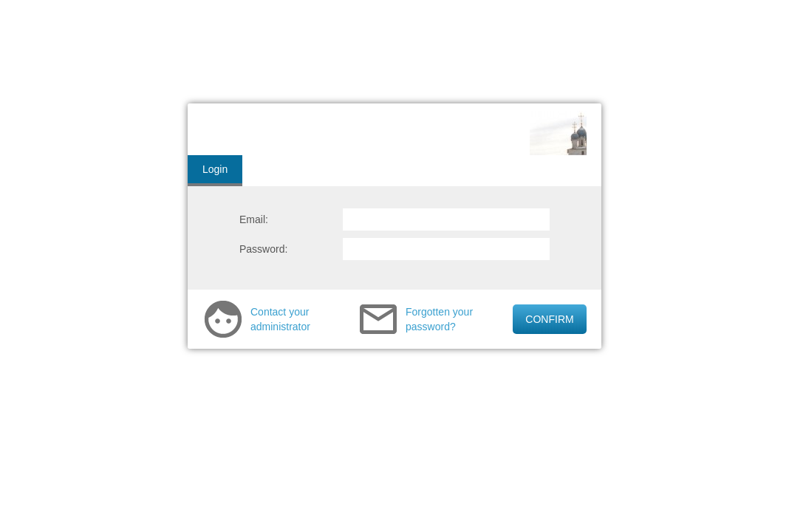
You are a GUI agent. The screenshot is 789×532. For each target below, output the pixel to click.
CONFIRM (549, 319)
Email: (254, 219)
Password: (263, 249)
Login (215, 169)
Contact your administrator (280, 319)
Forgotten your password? (439, 319)
